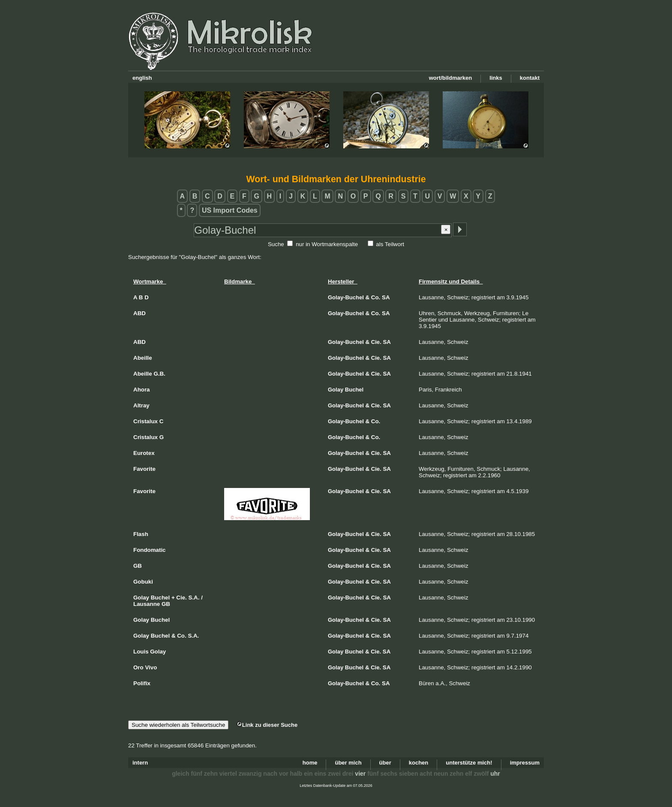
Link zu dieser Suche (267, 725)
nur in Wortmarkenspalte (327, 244)
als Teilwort (390, 244)
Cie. (376, 342)
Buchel (354, 390)
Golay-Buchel (346, 297)
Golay (336, 390)
